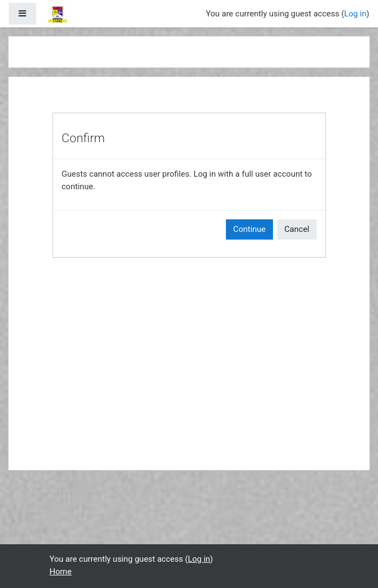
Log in (355, 14)
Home (61, 572)
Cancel (297, 229)
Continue (249, 229)
